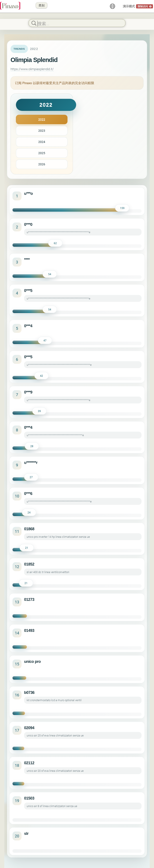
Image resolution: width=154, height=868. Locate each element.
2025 (42, 153)
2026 (42, 164)
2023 (42, 131)
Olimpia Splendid (34, 60)
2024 (42, 142)
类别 (42, 5)
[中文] (112, 6)
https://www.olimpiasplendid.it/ (32, 69)
